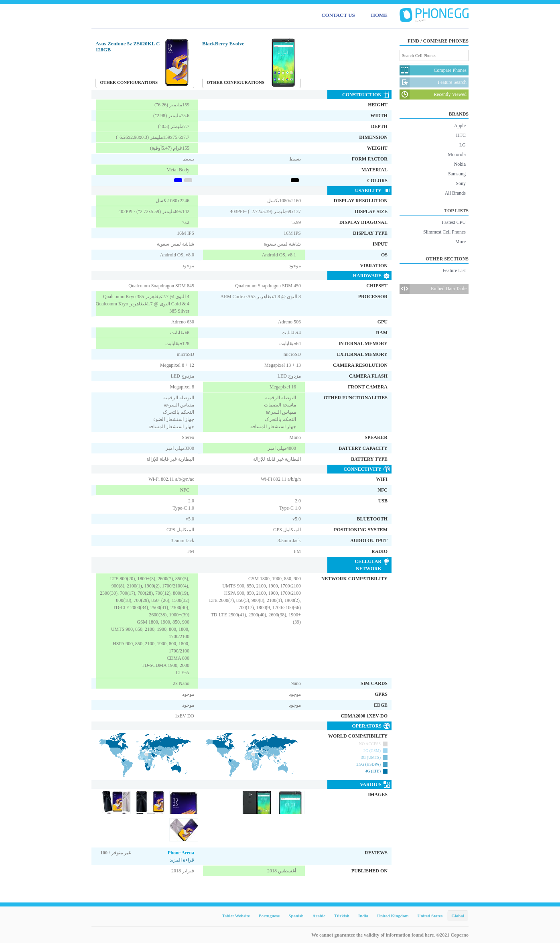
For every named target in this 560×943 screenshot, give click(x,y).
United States (430, 916)
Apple (460, 126)
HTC (461, 135)
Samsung (457, 174)
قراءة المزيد (182, 860)
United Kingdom (393, 916)
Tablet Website (236, 916)
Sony (461, 183)
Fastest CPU (454, 222)
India (363, 916)
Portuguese (269, 916)
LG (463, 145)
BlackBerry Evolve (223, 44)
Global (458, 916)
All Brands (455, 193)
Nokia (460, 164)
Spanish (296, 916)
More (461, 242)
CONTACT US (338, 15)
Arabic (319, 916)
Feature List (454, 270)
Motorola (457, 154)
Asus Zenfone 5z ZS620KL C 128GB (128, 47)
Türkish (342, 916)
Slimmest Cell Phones (444, 232)
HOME (379, 15)
